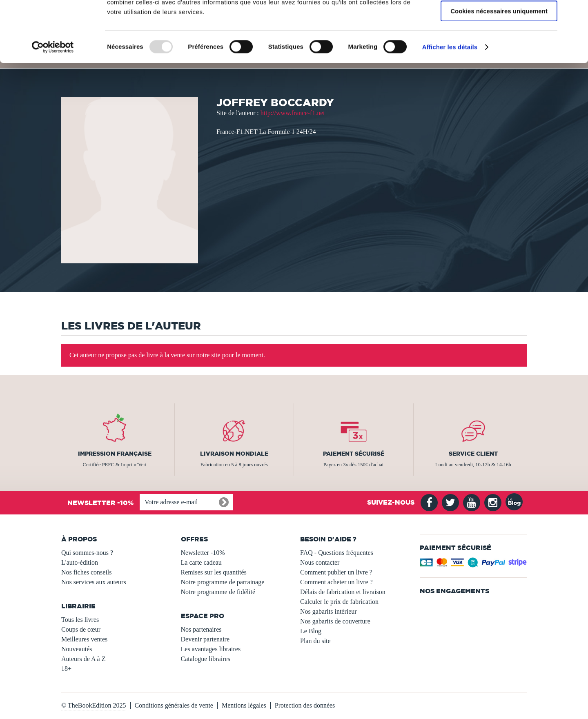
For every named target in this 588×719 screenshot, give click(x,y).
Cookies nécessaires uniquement (499, 68)
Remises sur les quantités (214, 572)
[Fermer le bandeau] (575, 13)
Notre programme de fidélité (218, 592)
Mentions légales (244, 705)
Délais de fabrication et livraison (343, 592)
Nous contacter (320, 562)
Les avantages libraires (211, 649)
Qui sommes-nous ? (87, 553)
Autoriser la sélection (499, 44)
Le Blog (311, 631)
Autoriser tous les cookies (499, 20)
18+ (66, 669)
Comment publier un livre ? (336, 572)
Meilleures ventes (84, 639)
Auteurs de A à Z (83, 659)
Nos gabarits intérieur (329, 611)
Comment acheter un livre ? (336, 582)
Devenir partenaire (205, 639)
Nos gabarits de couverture (335, 621)
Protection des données (305, 705)
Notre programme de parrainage (223, 582)
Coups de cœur (81, 629)
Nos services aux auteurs (94, 582)
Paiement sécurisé (354, 454)
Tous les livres (80, 620)
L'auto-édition (80, 562)
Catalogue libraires (206, 659)
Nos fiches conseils (87, 572)
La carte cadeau (201, 562)
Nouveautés (77, 649)
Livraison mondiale (234, 454)
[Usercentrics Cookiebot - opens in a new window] (53, 104)
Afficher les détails (450, 104)
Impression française (115, 454)
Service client (473, 454)
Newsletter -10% (203, 553)
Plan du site (315, 641)
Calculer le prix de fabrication (339, 602)
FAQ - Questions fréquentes (337, 553)
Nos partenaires (201, 629)
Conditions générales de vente (174, 705)
